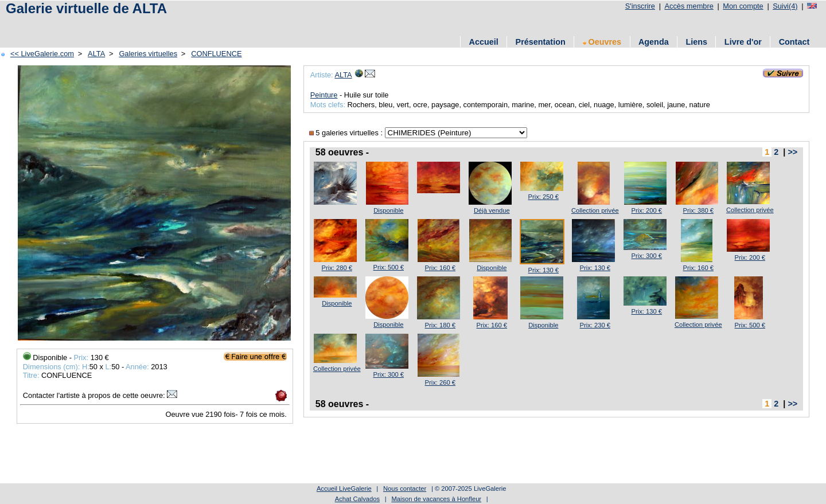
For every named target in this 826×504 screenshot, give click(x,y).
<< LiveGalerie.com (42, 54)
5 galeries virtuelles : (347, 133)
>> (792, 152)
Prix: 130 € (543, 270)
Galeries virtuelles (148, 54)
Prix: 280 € (337, 268)
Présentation (541, 42)
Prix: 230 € (595, 325)
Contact (794, 42)
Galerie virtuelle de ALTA (86, 8)
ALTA (96, 54)
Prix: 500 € (389, 267)
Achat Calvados (357, 499)
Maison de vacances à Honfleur (436, 499)
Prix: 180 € (440, 325)
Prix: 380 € (698, 210)
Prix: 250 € (543, 197)
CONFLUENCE (216, 54)
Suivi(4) (785, 6)
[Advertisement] (212, 24)
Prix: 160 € (440, 268)
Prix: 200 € (647, 210)
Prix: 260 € (440, 382)
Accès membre (689, 6)
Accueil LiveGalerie (344, 489)
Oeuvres (602, 42)
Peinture (324, 95)
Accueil (484, 42)
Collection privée (595, 210)
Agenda (654, 42)
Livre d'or (743, 42)
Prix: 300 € (647, 256)
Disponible (388, 210)
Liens (696, 42)
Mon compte (743, 6)
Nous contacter (405, 489)
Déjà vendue (492, 210)
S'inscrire (640, 6)
